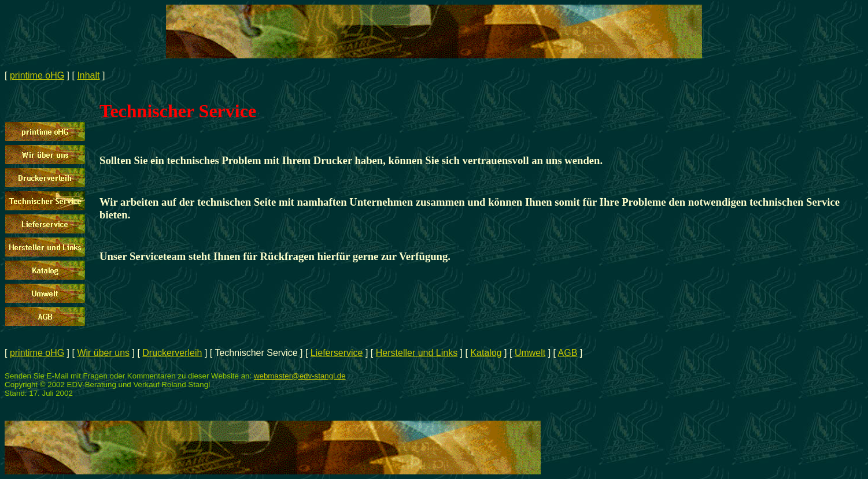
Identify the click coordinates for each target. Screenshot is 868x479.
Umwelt (530, 353)
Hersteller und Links (417, 353)
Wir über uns (103, 353)
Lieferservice (337, 353)
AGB (568, 353)
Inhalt (88, 75)
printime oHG (37, 75)
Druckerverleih (172, 353)
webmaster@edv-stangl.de (300, 376)
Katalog (486, 353)
